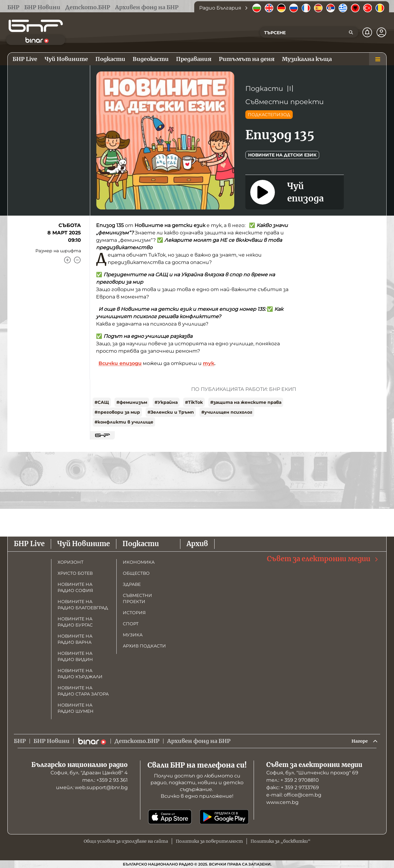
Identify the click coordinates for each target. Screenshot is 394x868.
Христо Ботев (75, 572)
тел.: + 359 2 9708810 (293, 780)
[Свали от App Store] (170, 817)
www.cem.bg (282, 802)
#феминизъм (132, 402)
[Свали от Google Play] (224, 817)
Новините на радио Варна (75, 638)
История (134, 611)
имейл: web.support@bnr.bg (92, 787)
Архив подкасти (144, 644)
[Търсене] (351, 32)
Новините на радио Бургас (75, 620)
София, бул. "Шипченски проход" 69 (312, 773)
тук (209, 363)
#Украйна (166, 402)
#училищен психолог (227, 412)
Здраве (132, 583)
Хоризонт (70, 561)
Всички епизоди (120, 363)
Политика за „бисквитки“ (281, 841)
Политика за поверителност (209, 841)
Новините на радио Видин (75, 655)
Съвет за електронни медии (323, 557)
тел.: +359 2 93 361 (105, 780)
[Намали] (77, 260)
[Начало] (36, 26)
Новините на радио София (75, 586)
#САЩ (102, 402)
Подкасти (264, 89)
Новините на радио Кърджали (80, 672)
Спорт (131, 622)
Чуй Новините (84, 542)
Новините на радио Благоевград (83, 603)
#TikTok (194, 402)
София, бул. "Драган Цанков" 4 (89, 773)
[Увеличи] (67, 260)
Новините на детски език (282, 155)
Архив (197, 542)
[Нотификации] (367, 32)
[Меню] (378, 59)
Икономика (139, 561)
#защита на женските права (246, 402)
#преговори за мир (117, 412)
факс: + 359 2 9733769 (293, 787)
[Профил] (381, 32)
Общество (136, 572)
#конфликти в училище (124, 422)
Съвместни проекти (285, 102)
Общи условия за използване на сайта (126, 841)
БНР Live (29, 542)
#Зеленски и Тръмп (171, 412)
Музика (133, 633)
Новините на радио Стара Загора (83, 689)
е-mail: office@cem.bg (294, 795)
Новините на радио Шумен (76, 707)
